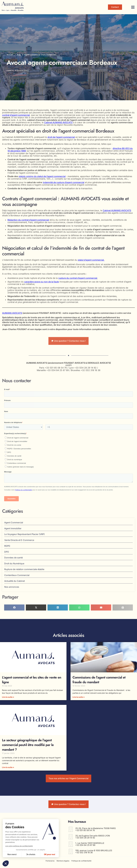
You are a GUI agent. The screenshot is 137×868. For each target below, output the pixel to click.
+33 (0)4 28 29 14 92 (85, 840)
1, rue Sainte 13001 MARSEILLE (90, 846)
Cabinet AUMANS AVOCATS (58, 122)
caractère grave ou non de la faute (42, 282)
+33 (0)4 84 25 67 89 (85, 848)
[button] (133, 7)
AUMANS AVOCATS (12, 313)
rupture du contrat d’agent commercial (78, 278)
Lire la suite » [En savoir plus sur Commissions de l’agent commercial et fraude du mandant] (79, 698)
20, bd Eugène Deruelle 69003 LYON (93, 838)
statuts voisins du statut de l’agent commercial (42, 176)
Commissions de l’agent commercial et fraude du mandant (99, 681)
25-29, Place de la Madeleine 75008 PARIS (96, 831)
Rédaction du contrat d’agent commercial (28, 220)
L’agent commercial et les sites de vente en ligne (32, 681)
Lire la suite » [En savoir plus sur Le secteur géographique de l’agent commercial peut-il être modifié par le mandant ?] (8, 768)
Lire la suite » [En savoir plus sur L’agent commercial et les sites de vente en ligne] (8, 698)
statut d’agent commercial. (91, 260)
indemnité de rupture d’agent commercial (64, 182)
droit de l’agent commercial (61, 137)
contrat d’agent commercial (16, 115)
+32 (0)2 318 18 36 (84, 855)
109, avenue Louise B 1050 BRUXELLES (94, 853)
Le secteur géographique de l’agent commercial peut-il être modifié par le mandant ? (28, 746)
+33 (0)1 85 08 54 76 (85, 833)
